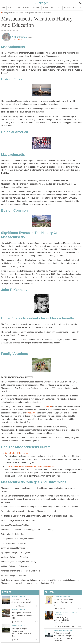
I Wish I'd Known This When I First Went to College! (63, 602)
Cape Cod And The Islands (17, 453)
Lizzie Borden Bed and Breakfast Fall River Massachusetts (30, 466)
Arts (3, 8)
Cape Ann (31, 413)
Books (18, 8)
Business (26, 8)
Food (75, 8)
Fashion (67, 8)
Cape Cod (47, 407)
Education (36, 8)
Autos (10, 8)
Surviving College (62, 597)
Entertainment (48, 8)
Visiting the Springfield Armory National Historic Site (22, 615)
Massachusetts (18, 597)
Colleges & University (64, 630)
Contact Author (17, 39)
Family (59, 8)
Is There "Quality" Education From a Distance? (62, 620)
